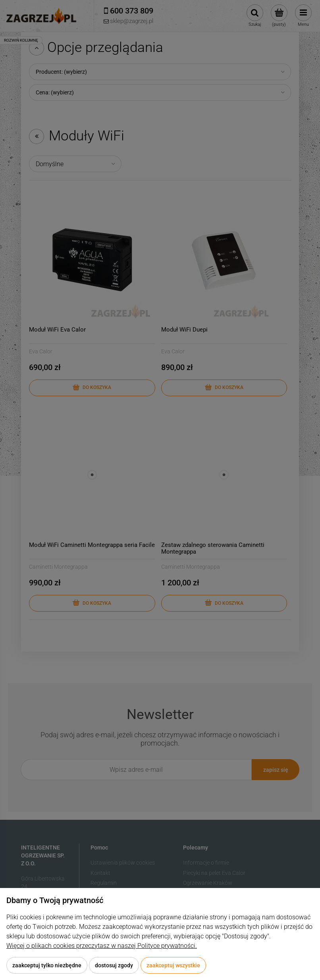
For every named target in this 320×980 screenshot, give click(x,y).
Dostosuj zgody (114, 965)
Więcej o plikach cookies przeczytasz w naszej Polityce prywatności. (102, 946)
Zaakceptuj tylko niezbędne (47, 965)
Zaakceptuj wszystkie (173, 965)
